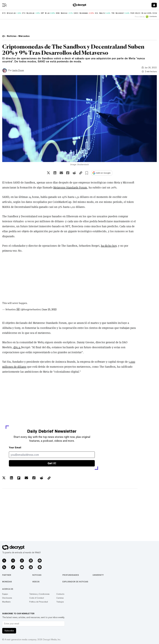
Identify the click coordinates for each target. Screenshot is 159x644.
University (98, 575)
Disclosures (7, 598)
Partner (7, 575)
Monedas (7, 582)
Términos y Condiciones (39, 594)
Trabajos (60, 602)
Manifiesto (6, 602)
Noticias (37, 575)
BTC (4, 13)
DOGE (155, 13)
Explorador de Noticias (75, 582)
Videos (36, 582)
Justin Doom (18, 70)
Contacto (60, 594)
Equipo (5, 594)
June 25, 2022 (49, 309)
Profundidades (71, 575)
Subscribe (9, 631)
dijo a (17, 347)
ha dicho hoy (109, 246)
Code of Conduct (37, 598)
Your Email (15, 448)
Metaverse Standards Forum (70, 188)
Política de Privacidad (39, 602)
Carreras (60, 598)
